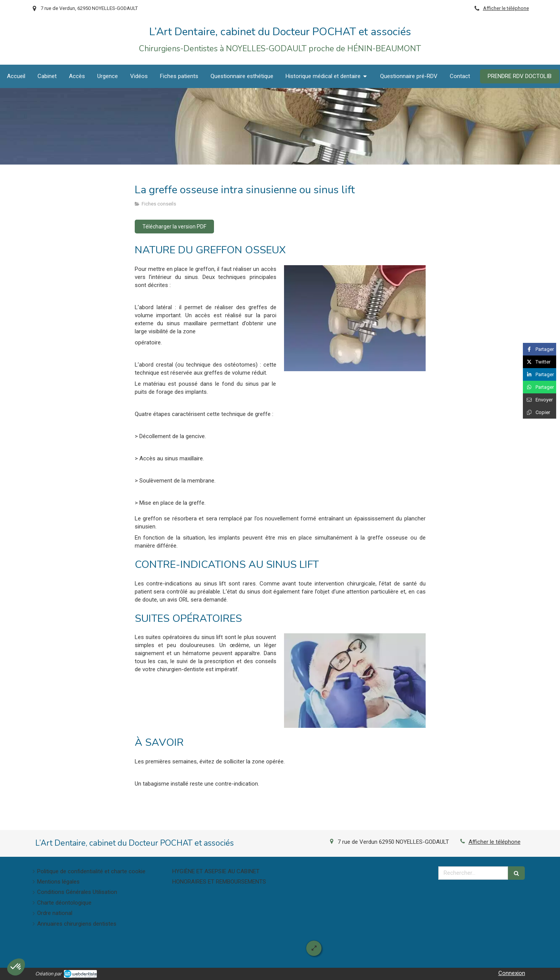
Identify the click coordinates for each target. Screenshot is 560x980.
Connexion (512, 973)
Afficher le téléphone (506, 8)
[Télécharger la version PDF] (174, 227)
